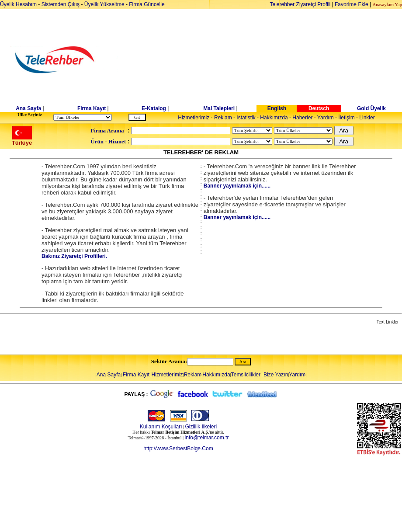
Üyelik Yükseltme (104, 4)
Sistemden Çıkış (61, 4)
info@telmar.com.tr (207, 438)
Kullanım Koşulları (161, 427)
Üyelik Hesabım (18, 4)
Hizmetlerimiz (194, 118)
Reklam (223, 118)
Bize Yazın (276, 375)
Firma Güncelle (147, 4)
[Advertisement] (268, 60)
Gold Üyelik (371, 108)
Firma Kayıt (92, 108)
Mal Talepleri (219, 108)
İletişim (346, 118)
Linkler (367, 118)
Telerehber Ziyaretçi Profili (300, 4)
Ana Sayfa (28, 108)
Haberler (302, 118)
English (277, 108)
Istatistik (246, 118)
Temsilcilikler (246, 375)
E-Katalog (154, 108)
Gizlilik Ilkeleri (201, 427)
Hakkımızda (274, 118)
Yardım (326, 118)
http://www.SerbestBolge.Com (178, 449)
